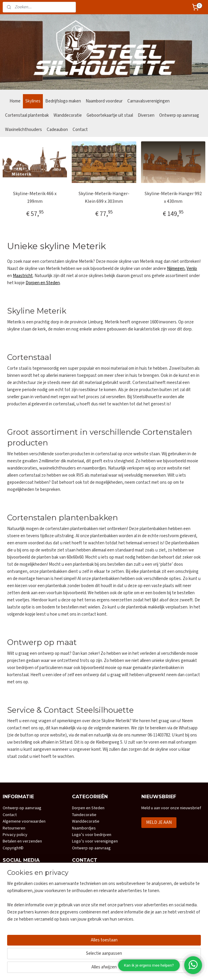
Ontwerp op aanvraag (179, 115)
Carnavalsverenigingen (148, 101)
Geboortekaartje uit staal (110, 115)
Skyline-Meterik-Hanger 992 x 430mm (173, 198)
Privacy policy (15, 835)
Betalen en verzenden (22, 841)
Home (15, 101)
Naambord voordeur (104, 101)
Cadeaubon (57, 130)
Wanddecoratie (68, 115)
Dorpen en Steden (43, 283)
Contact (80, 130)
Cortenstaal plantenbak (27, 115)
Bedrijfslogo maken (63, 101)
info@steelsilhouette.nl (100, 905)
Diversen (146, 115)
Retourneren (14, 828)
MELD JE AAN (159, 822)
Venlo (192, 269)
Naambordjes (84, 828)
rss (99, 969)
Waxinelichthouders (24, 130)
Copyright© (13, 848)
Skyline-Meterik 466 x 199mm (35, 198)
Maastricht (23, 276)
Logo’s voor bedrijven (92, 835)
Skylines (33, 101)
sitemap (89, 969)
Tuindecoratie (84, 815)
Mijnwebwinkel (160, 969)
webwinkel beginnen (117, 969)
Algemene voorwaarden (24, 821)
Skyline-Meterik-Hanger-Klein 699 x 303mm (104, 198)
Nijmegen (176, 269)
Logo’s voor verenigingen (95, 841)
